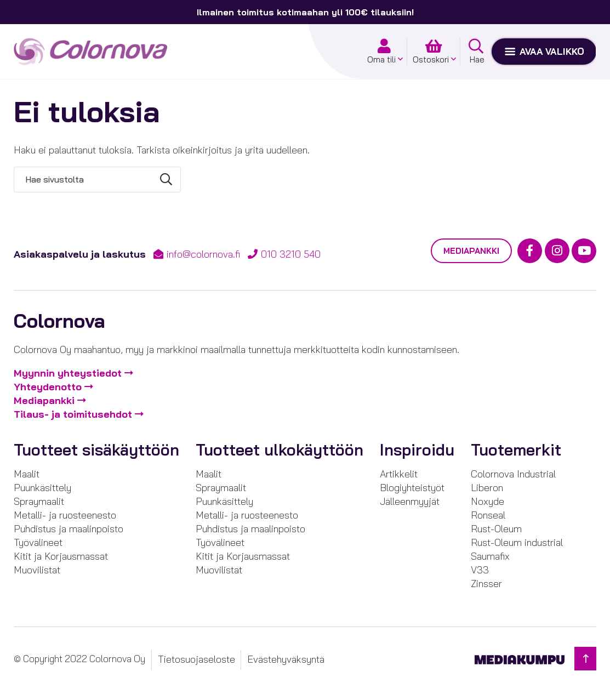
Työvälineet (38, 542)
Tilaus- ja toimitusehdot (73, 414)
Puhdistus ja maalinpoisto (69, 529)
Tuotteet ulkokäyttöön (280, 450)
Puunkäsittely (42, 488)
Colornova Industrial (513, 474)
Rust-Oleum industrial (517, 542)
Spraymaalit (39, 501)
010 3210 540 (291, 254)
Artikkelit (399, 474)
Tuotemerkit (516, 450)
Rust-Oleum (496, 529)
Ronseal (488, 515)
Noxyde (488, 501)
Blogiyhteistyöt (412, 488)
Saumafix (490, 556)
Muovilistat (37, 570)
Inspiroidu (417, 450)
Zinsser (486, 584)
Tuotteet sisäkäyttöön (96, 450)
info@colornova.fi (203, 254)
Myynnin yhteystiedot (68, 373)
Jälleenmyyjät (410, 501)
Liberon (487, 488)
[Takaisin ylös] (585, 659)
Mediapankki (471, 251)
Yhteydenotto (48, 387)
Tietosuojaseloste (196, 659)
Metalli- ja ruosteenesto (65, 515)
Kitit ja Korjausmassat (61, 556)
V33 (480, 570)
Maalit (27, 474)
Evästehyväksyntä (286, 659)
